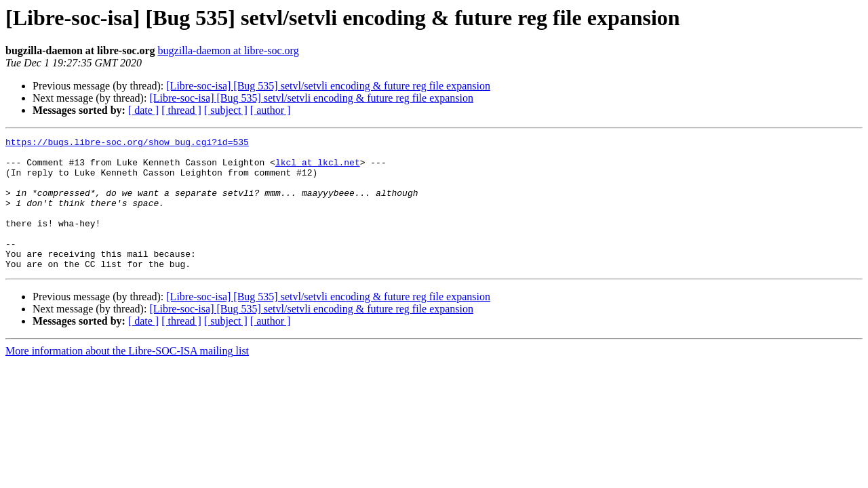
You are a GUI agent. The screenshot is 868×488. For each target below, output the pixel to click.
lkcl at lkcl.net (318, 168)
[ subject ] (226, 110)
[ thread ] (181, 110)
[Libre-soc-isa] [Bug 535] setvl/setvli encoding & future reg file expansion (328, 86)
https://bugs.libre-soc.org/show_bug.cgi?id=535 (127, 144)
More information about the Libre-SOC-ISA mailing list (127, 377)
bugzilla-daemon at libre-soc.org (229, 50)
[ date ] (143, 110)
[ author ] (271, 110)
